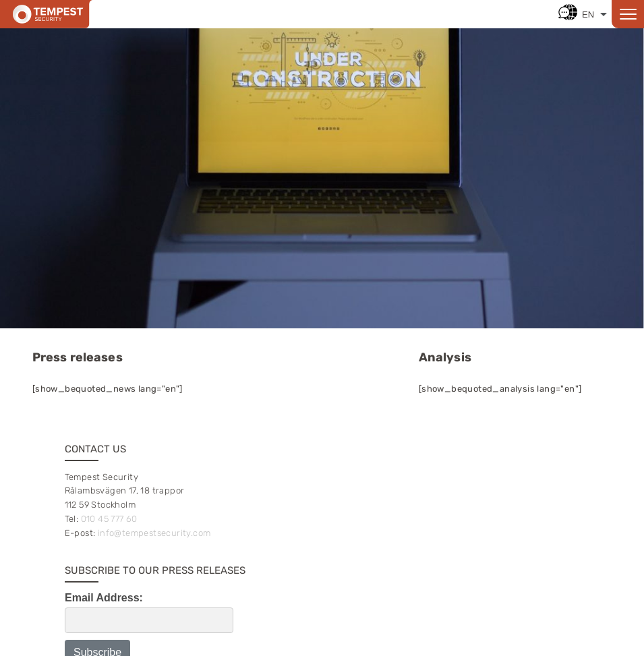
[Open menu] (628, 14)
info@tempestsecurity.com (154, 533)
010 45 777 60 (109, 519)
